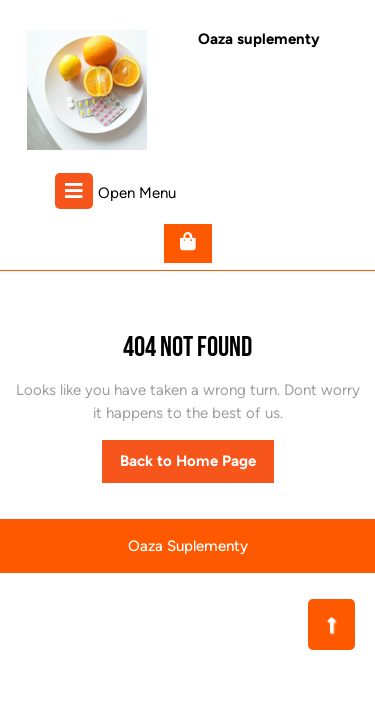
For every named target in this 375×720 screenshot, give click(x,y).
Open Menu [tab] (115, 191)
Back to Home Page (197, 466)
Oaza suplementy (259, 39)
